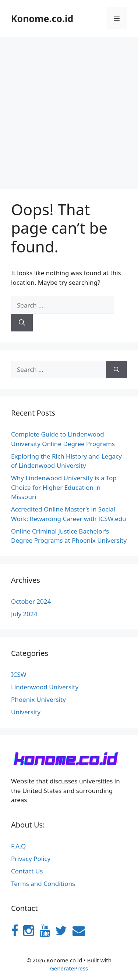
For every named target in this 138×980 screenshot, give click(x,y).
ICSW (19, 674)
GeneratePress (69, 968)
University (26, 712)
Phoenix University (38, 699)
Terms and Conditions (43, 884)
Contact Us (27, 871)
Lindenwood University (45, 687)
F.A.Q (18, 846)
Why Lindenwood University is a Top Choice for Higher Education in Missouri (64, 487)
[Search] (22, 323)
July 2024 (24, 614)
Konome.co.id (42, 18)
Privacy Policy (31, 859)
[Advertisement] (69, 109)
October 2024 (31, 601)
